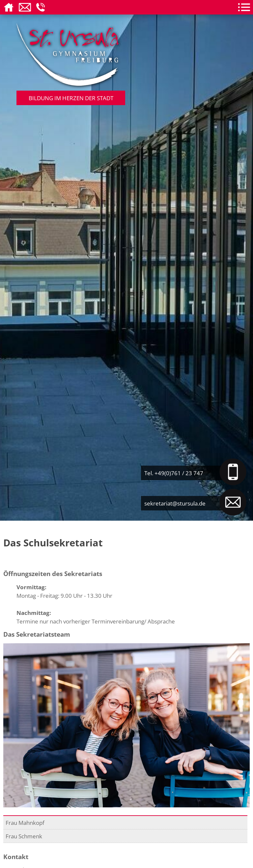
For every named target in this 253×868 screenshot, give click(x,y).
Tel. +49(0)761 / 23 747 (174, 473)
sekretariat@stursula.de (175, 503)
